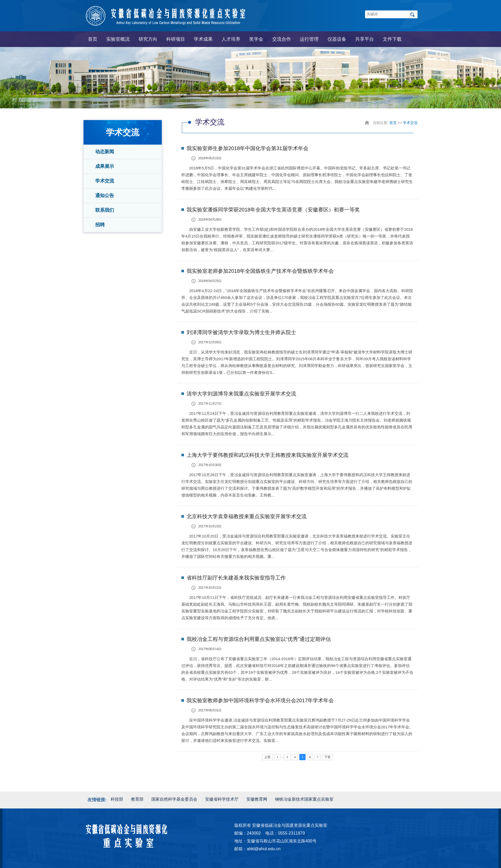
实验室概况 (118, 39)
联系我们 (105, 210)
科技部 (117, 799)
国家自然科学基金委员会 (174, 799)
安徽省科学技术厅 (222, 799)
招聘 (100, 225)
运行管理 (309, 39)
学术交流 (105, 181)
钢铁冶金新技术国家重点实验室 (304, 799)
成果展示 (105, 166)
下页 (327, 757)
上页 (267, 757)
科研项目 (176, 39)
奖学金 (256, 39)
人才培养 (231, 39)
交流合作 (282, 39)
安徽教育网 (257, 799)
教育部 (137, 799)
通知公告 (105, 196)
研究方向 (148, 39)
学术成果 (203, 39)
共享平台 (365, 39)
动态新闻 (105, 152)
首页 (93, 39)
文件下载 (392, 39)
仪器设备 (337, 39)
